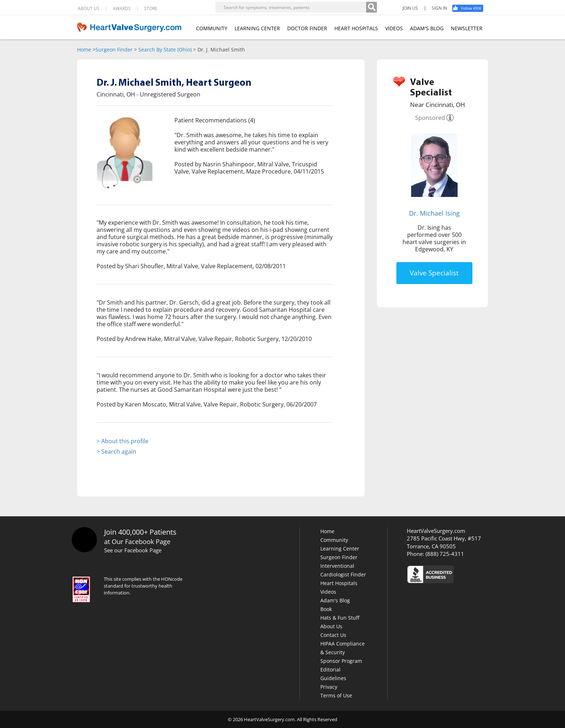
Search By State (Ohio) (165, 50)
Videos (328, 592)
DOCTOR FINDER (307, 28)
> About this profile (123, 441)
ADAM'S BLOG (427, 28)
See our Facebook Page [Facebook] (133, 550)
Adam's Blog (335, 600)
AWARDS (122, 9)
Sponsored (430, 118)
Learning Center (340, 549)
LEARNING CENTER (257, 28)
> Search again (116, 451)
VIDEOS (394, 28)
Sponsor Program (341, 661)
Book (326, 609)
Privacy (329, 687)
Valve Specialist (434, 273)
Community (334, 540)
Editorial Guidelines (333, 674)
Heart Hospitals (339, 583)
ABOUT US (89, 9)
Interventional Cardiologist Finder (343, 570)
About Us (331, 626)
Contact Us (333, 635)
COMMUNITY (212, 28)
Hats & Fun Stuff (340, 618)
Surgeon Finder (114, 50)
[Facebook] (470, 8)
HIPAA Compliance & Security (342, 648)
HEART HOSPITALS (356, 28)
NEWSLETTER (467, 28)
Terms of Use (336, 695)
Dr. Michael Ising (434, 213)
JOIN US (410, 8)
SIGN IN (439, 8)
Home (84, 50)
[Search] (372, 7)
